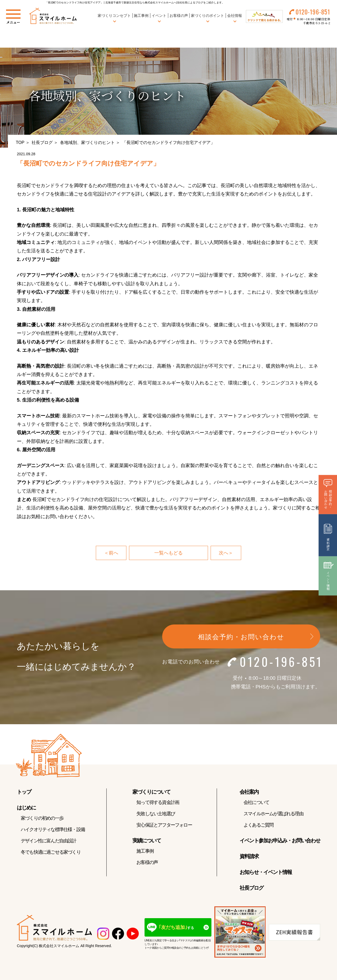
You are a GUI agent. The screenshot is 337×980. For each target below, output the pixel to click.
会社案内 (249, 792)
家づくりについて (151, 792)
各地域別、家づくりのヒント (87, 142)
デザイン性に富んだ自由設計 (49, 841)
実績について (147, 841)
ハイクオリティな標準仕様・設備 (53, 829)
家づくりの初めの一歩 (42, 818)
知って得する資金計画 (158, 802)
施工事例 (141, 16)
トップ (24, 792)
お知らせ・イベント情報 (266, 872)
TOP (20, 142)
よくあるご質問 (258, 825)
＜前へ (111, 553)
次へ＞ (226, 553)
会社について (256, 802)
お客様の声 (179, 16)
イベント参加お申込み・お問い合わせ (280, 841)
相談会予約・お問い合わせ (241, 637)
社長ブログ (42, 142)
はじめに (26, 808)
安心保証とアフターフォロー (164, 825)
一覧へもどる (168, 553)
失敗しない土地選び (156, 814)
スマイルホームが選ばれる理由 (273, 814)
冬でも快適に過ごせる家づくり (51, 852)
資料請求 (249, 856)
